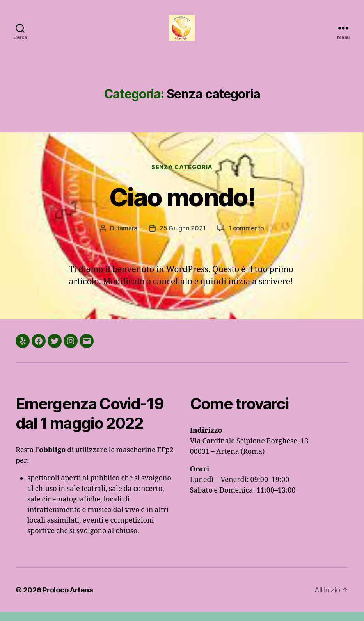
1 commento (246, 237)
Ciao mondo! (182, 206)
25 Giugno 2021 (183, 237)
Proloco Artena (68, 599)
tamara (127, 237)
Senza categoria (182, 176)
